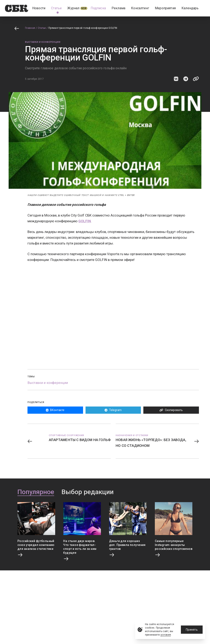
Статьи (42, 28)
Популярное (36, 492)
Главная (30, 28)
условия (166, 635)
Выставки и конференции (43, 42)
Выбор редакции (88, 492)
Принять (192, 630)
